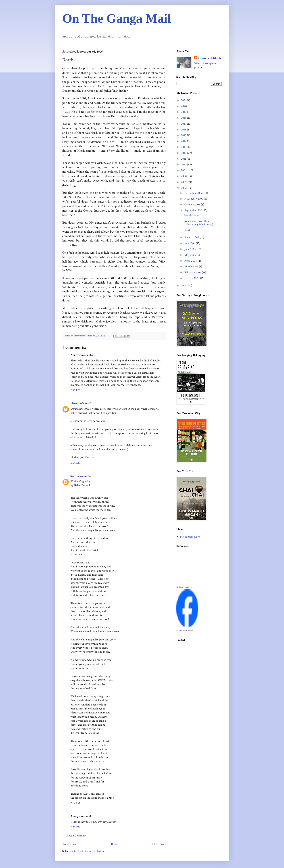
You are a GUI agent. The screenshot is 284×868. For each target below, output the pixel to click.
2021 (184, 100)
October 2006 (193, 205)
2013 (184, 147)
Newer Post (70, 844)
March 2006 (192, 267)
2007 (184, 182)
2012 (184, 153)
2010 (184, 165)
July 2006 (190, 243)
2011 (184, 159)
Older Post (158, 844)
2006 (184, 188)
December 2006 (194, 193)
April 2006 (191, 261)
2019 (184, 112)
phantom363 (78, 403)
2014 (184, 141)
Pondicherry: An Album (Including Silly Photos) (198, 223)
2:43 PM (75, 390)
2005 (184, 286)
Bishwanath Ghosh (209, 58)
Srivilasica (77, 476)
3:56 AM (76, 463)
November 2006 (194, 199)
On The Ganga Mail (117, 18)
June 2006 (191, 249)
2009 (184, 170)
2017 (184, 124)
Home (115, 844)
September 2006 (194, 210)
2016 (184, 130)
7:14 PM (75, 803)
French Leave (191, 216)
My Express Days (190, 537)
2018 (184, 118)
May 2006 (191, 255)
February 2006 (193, 273)
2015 (184, 135)
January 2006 (192, 278)
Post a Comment (77, 836)
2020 (184, 106)
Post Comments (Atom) (92, 851)
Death (187, 230)
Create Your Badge (185, 631)
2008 (184, 176)
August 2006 (192, 237)
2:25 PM (75, 827)
